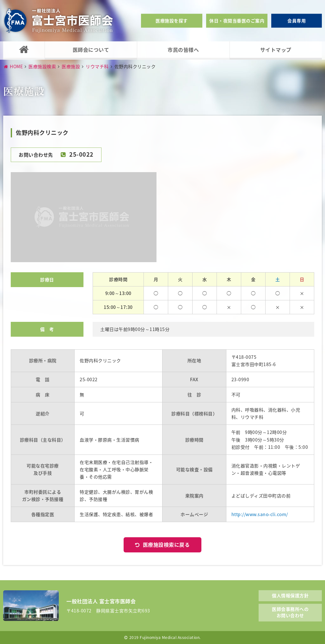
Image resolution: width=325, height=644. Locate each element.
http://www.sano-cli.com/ (260, 514)
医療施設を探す (172, 21)
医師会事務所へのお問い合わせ (290, 612)
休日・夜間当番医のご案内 (237, 21)
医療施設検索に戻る (166, 545)
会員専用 (297, 21)
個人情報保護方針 (290, 595)
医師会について (91, 50)
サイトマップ (276, 50)
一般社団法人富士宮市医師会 (58, 21)
